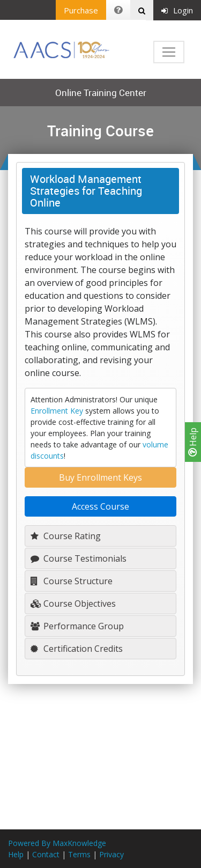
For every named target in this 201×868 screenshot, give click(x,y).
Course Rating (66, 536)
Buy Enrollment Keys (100, 477)
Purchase (81, 10)
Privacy (111, 854)
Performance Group (77, 626)
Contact (46, 854)
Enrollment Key (57, 411)
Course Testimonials (79, 558)
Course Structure (72, 581)
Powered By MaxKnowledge (57, 843)
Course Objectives (73, 604)
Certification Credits (77, 649)
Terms (79, 854)
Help (193, 442)
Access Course (100, 506)
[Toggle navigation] (169, 52)
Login (177, 10)
